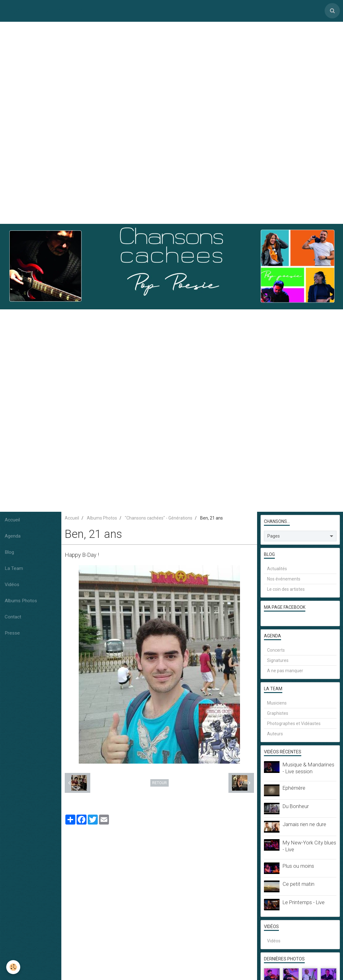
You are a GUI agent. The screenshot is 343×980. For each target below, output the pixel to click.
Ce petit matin (298, 884)
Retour (160, 783)
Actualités (277, 569)
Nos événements (284, 579)
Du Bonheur (296, 806)
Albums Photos (21, 601)
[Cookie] (13, 967)
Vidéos (12, 585)
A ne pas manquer (285, 671)
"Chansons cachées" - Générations (159, 518)
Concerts (276, 650)
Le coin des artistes (286, 589)
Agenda (13, 536)
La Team (14, 568)
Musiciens (277, 703)
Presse (12, 633)
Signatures (278, 660)
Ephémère (294, 788)
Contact (13, 617)
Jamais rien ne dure (304, 824)
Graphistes (278, 713)
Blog (9, 552)
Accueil (12, 520)
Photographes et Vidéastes (294, 723)
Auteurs (275, 734)
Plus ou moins (298, 866)
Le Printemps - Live (304, 902)
